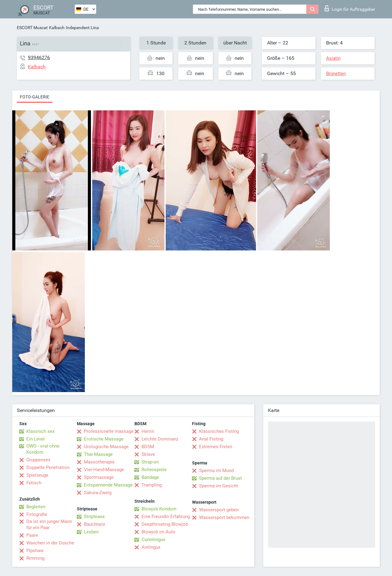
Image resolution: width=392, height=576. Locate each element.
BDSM (148, 447)
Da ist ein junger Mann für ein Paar (49, 525)
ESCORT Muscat (32, 28)
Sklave (148, 454)
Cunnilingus (153, 540)
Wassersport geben (219, 510)
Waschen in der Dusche (50, 543)
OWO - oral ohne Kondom (43, 449)
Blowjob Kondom (159, 509)
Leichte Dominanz (160, 439)
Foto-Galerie (35, 97)
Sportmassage (99, 477)
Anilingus (151, 547)
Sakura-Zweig (98, 493)
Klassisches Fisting (219, 431)
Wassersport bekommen (224, 517)
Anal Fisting (211, 439)
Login (350, 8)
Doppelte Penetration (48, 467)
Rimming (35, 558)
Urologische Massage (106, 447)
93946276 (39, 57)
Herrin (148, 431)
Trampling (152, 485)
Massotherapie (99, 462)
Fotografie (37, 514)
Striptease (94, 517)
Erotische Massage (104, 439)
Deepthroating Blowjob (165, 524)
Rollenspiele (154, 470)
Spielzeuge (37, 475)
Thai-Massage (98, 454)
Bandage (150, 477)
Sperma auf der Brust (221, 478)
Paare (32, 535)
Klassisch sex (40, 431)
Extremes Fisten (216, 447)
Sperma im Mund (216, 471)
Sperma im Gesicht (219, 486)
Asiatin (333, 58)
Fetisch (34, 483)
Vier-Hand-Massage (104, 470)
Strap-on (150, 462)
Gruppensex (38, 460)
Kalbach (57, 28)
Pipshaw (35, 551)
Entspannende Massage (108, 485)
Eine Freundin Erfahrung (166, 517)
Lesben (91, 532)
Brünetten (336, 74)
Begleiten (36, 507)
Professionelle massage (109, 431)
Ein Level (36, 439)
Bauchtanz (94, 524)
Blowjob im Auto (158, 532)
